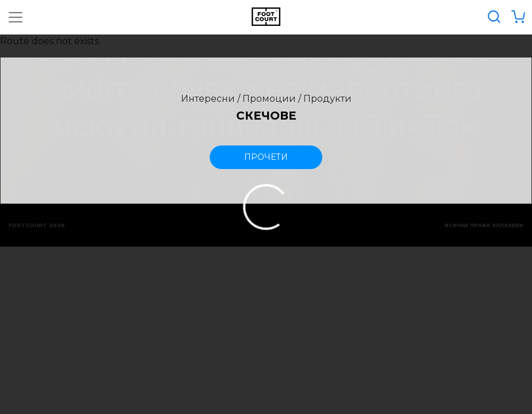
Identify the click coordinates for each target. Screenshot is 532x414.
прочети (266, 157)
